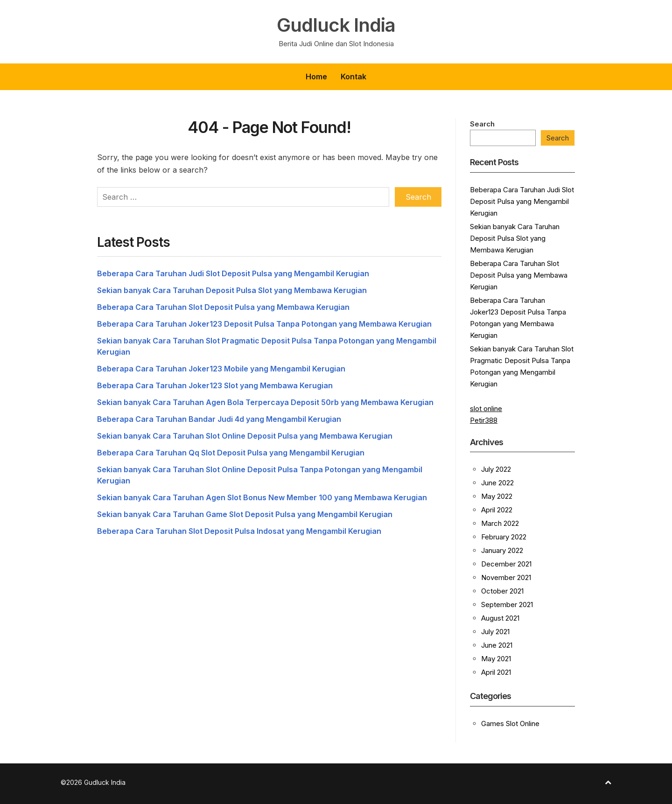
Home (316, 77)
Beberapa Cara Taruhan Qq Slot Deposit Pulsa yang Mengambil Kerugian (231, 453)
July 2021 (495, 632)
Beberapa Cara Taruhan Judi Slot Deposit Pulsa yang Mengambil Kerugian (233, 273)
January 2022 (502, 550)
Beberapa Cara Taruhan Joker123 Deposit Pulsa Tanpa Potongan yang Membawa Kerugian (264, 324)
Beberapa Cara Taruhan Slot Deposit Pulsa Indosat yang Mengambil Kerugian (239, 531)
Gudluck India (336, 25)
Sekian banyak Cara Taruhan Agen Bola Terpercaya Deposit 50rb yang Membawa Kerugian (265, 402)
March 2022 (500, 523)
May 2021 (496, 659)
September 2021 (507, 605)
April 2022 (497, 510)
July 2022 (496, 469)
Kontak (353, 77)
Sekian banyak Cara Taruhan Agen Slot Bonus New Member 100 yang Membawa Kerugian (262, 497)
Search (482, 124)
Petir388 (484, 420)
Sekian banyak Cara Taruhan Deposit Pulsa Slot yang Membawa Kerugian (232, 290)
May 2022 (497, 496)
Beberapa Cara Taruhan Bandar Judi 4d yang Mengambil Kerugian (219, 419)
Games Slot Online (510, 724)
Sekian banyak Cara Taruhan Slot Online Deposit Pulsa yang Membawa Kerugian (245, 436)
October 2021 (502, 591)
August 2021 (500, 618)
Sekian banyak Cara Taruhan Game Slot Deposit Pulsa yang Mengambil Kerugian (245, 514)
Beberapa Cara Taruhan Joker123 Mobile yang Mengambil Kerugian (221, 369)
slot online (486, 409)
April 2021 (496, 672)
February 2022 (504, 537)
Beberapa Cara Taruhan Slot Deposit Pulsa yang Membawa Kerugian (223, 307)
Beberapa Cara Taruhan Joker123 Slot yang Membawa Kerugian (215, 385)
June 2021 (497, 645)
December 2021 (506, 564)
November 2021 (506, 577)
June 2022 (497, 483)
